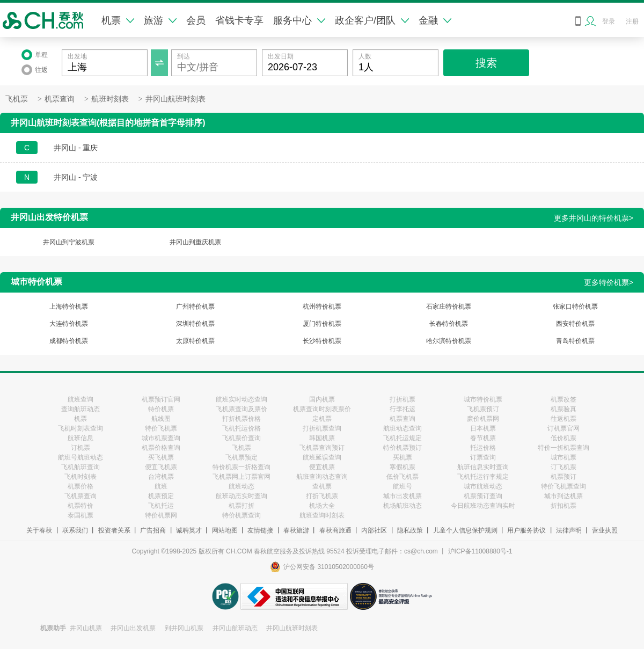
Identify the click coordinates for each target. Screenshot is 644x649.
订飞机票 (563, 467)
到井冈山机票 (184, 628)
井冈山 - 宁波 (76, 177)
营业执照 (605, 530)
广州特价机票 (195, 307)
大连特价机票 (69, 324)
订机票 (80, 448)
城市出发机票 (402, 496)
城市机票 (563, 457)
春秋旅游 (296, 530)
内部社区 (374, 530)
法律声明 (569, 530)
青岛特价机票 (575, 341)
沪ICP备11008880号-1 (480, 551)
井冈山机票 (86, 628)
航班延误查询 (322, 457)
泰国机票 (80, 515)
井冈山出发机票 (133, 628)
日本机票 (483, 428)
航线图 (161, 419)
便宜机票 (322, 467)
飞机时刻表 (80, 477)
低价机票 (563, 438)
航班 (161, 486)
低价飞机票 (402, 477)
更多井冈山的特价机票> (594, 218)
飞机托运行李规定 (483, 477)
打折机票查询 (322, 428)
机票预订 (563, 477)
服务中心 (299, 20)
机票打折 (241, 506)
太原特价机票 (195, 341)
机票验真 (563, 409)
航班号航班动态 (80, 457)
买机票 (402, 457)
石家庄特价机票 (449, 307)
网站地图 (225, 530)
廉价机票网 (483, 419)
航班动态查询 (402, 428)
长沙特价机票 (322, 341)
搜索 (486, 63)
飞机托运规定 (402, 438)
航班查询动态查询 (322, 477)
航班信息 (80, 438)
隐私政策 (410, 530)
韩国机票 (322, 438)
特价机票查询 (241, 515)
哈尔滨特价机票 (449, 341)
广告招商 (153, 530)
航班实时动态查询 (241, 399)
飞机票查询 (80, 496)
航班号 (402, 486)
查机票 (322, 486)
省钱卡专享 (239, 20)
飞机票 (17, 99)
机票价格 (80, 486)
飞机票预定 (241, 457)
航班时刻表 (110, 99)
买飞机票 (161, 457)
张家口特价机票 (575, 307)
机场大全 (322, 506)
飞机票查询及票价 (241, 409)
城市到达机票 (563, 496)
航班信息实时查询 (483, 467)
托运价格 (483, 448)
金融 (435, 20)
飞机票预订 (483, 409)
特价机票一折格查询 (241, 467)
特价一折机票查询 (563, 448)
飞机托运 (161, 506)
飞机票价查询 (241, 438)
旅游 (160, 20)
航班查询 (80, 399)
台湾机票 (161, 477)
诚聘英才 (189, 530)
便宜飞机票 (161, 467)
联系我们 (75, 530)
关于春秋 (39, 530)
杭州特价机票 (322, 307)
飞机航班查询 (80, 467)
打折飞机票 (322, 496)
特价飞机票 (161, 428)
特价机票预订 (402, 448)
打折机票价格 (241, 419)
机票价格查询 (161, 448)
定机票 (322, 419)
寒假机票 (402, 467)
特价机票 (161, 409)
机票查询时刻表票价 (322, 409)
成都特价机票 (69, 341)
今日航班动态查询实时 (483, 506)
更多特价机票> (609, 282)
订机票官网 (563, 428)
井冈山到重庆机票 (195, 242)
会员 (196, 20)
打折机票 (402, 399)
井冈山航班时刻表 (175, 99)
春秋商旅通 (335, 530)
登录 (609, 21)
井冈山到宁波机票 (69, 242)
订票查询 (483, 457)
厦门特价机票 (322, 324)
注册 (632, 21)
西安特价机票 (575, 324)
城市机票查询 (161, 438)
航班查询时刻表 (322, 515)
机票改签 (563, 399)
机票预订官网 (161, 399)
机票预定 (161, 496)
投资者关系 (114, 530)
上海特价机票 (69, 307)
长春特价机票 (449, 324)
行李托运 (402, 409)
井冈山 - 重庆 (76, 148)
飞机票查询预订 (322, 448)
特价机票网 (161, 515)
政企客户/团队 (372, 20)
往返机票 (563, 419)
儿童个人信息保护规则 (465, 530)
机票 (118, 20)
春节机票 (483, 438)
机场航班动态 (402, 506)
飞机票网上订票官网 (241, 477)
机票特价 (80, 506)
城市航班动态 (483, 486)
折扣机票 (563, 506)
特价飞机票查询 (563, 486)
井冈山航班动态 (235, 628)
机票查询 (60, 99)
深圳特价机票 (195, 324)
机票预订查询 (483, 496)
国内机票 (322, 399)
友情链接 (260, 530)
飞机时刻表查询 (80, 428)
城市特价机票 (483, 399)
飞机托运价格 (241, 428)
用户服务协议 (526, 530)
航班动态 (241, 486)
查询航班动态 (80, 409)
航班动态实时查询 (241, 496)
